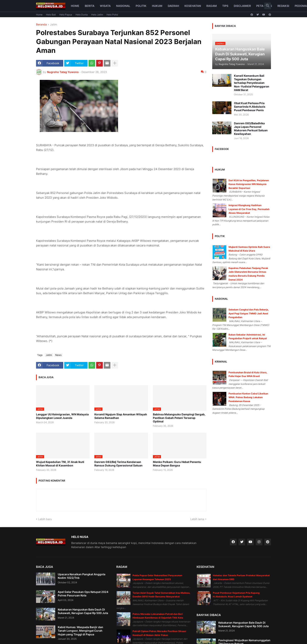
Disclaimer (242, 6)
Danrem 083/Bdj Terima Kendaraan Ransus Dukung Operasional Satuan (118, 464)
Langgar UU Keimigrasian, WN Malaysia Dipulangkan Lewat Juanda (62, 416)
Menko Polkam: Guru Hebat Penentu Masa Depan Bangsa (177, 464)
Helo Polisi (112, 15)
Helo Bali (51, 15)
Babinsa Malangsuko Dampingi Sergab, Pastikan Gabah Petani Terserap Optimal (179, 418)
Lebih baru (45, 519)
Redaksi (283, 6)
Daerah (173, 6)
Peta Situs (264, 6)
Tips (225, 6)
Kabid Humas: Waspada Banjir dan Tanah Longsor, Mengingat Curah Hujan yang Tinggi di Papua (80, 631)
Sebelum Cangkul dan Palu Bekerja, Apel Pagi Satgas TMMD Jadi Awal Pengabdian (249, 313)
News (58, 355)
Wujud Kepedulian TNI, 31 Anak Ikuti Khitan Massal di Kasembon (60, 464)
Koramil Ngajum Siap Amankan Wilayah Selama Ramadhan (121, 416)
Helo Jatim (97, 15)
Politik (141, 6)
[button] (268, 6)
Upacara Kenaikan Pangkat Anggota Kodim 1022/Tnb (82, 576)
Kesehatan (193, 6)
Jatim (53, 25)
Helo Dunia (82, 15)
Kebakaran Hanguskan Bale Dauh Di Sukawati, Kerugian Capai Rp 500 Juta (83, 611)
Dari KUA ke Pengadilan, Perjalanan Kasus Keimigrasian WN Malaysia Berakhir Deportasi (249, 184)
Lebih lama (197, 519)
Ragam (212, 6)
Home (75, 6)
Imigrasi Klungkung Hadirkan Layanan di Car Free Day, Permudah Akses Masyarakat (249, 209)
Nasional (123, 6)
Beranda (41, 25)
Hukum (157, 6)
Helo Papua (66, 15)
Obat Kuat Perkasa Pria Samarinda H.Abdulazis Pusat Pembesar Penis (250, 107)
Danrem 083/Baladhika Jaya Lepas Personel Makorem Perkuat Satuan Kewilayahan (251, 129)
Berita (90, 6)
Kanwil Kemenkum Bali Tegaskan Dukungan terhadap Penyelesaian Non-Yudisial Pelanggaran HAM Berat (252, 83)
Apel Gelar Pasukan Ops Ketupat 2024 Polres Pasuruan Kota (83, 594)
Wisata (105, 6)
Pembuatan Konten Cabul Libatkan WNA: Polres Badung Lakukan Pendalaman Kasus (248, 397)
